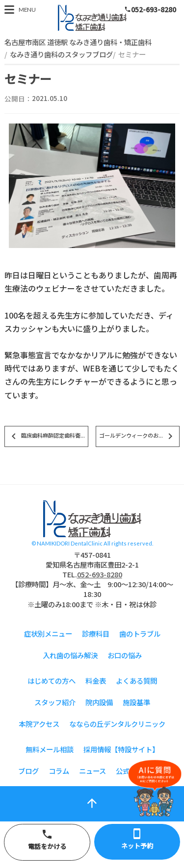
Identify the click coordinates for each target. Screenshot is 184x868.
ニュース (92, 771)
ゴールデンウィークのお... (138, 436)
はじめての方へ (52, 681)
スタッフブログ (92, 18)
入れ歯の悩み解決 (70, 655)
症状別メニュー (48, 633)
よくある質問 (136, 681)
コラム (59, 771)
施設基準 (136, 702)
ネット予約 (137, 839)
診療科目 (96, 633)
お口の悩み (125, 655)
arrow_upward (92, 803)
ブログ (28, 771)
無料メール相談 (50, 749)
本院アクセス (39, 724)
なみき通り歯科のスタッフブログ (61, 54)
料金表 (96, 681)
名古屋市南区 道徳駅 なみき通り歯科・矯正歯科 (78, 42)
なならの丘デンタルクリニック (117, 724)
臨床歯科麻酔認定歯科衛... (46, 436)
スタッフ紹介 (55, 702)
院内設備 (99, 702)
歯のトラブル (140, 633)
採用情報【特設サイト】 (121, 749)
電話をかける (47, 840)
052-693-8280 (150, 9)
